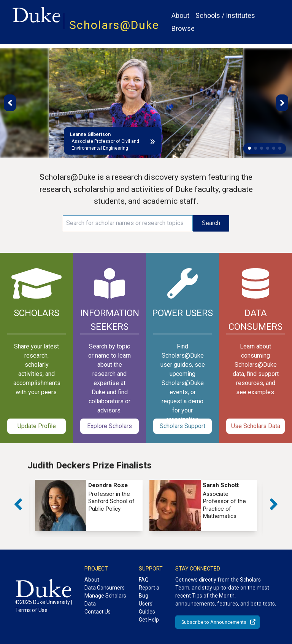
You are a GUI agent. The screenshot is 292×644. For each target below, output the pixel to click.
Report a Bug (149, 592)
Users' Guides (147, 608)
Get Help (149, 620)
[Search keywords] (128, 223)
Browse (183, 28)
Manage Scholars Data (105, 600)
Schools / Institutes (225, 15)
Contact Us (98, 612)
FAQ (144, 580)
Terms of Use (31, 610)
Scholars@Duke (114, 25)
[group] (89, 506)
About (180, 15)
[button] (249, 148)
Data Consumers (105, 588)
